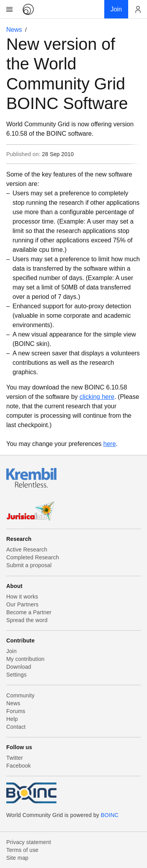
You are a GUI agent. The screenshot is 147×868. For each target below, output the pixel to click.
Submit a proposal (29, 565)
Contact (16, 727)
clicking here (97, 397)
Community (20, 695)
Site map (17, 858)
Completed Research (33, 557)
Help (12, 719)
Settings (16, 675)
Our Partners (22, 604)
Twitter (15, 758)
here (110, 444)
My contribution (25, 659)
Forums (16, 711)
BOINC (110, 815)
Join (11, 651)
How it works (22, 597)
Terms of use (22, 850)
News (14, 30)
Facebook (19, 766)
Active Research (27, 550)
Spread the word (27, 620)
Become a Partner (29, 612)
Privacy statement (29, 842)
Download (19, 667)
